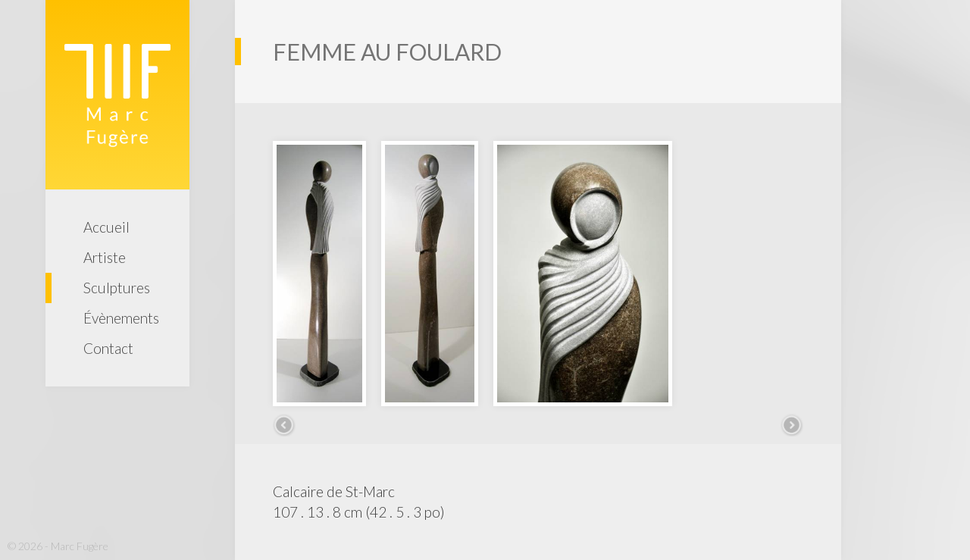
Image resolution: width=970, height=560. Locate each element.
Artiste (105, 257)
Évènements (121, 318)
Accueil (106, 227)
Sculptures (117, 288)
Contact (108, 348)
